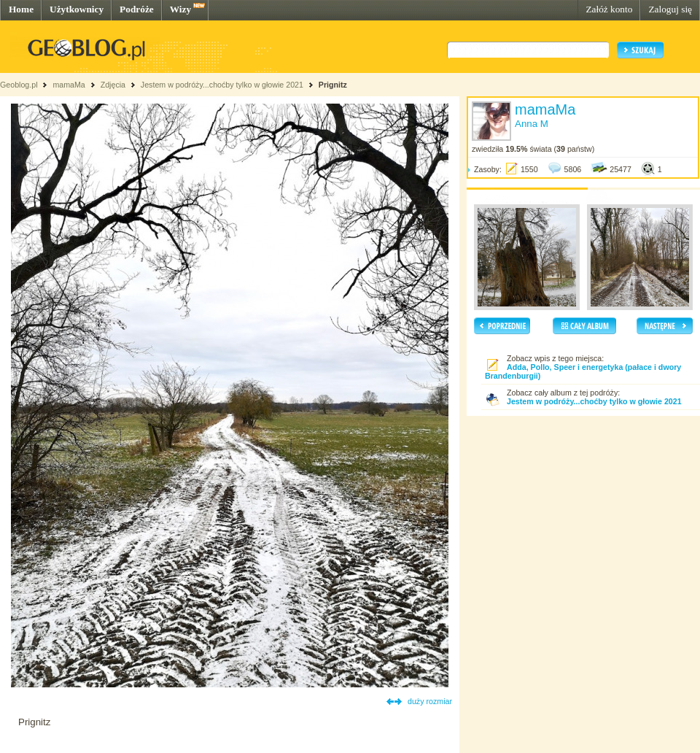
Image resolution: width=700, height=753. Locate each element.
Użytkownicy (77, 9)
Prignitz (333, 85)
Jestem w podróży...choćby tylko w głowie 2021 (222, 85)
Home (21, 9)
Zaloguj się (670, 9)
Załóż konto (609, 9)
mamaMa (69, 85)
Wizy (180, 9)
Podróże (137, 9)
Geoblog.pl (19, 85)
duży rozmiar (430, 701)
